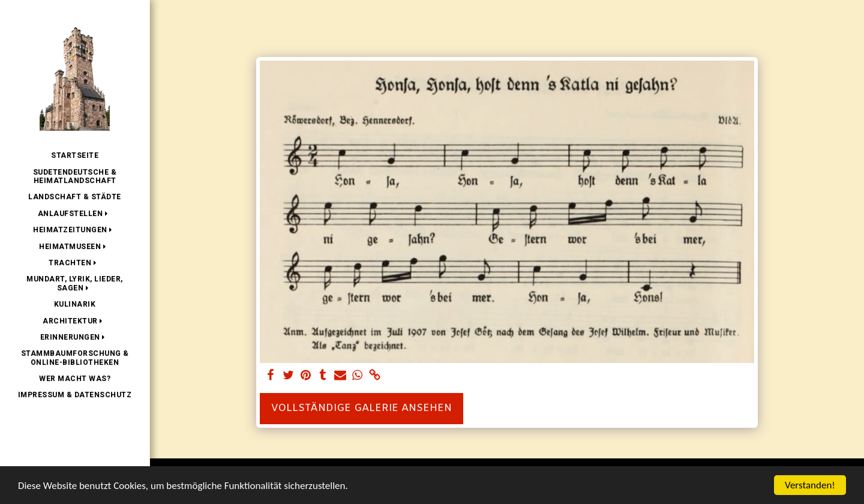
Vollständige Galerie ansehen (361, 409)
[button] (75, 214)
